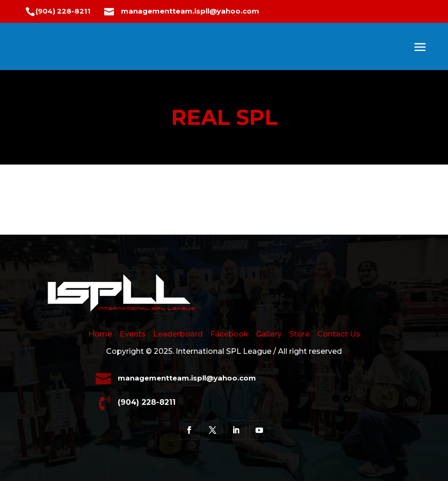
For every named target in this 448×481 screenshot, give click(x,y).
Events (133, 334)
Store (299, 334)
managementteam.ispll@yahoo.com (190, 11)
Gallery (269, 334)
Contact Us (339, 334)
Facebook (229, 334)
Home (104, 334)
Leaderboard (178, 334)
